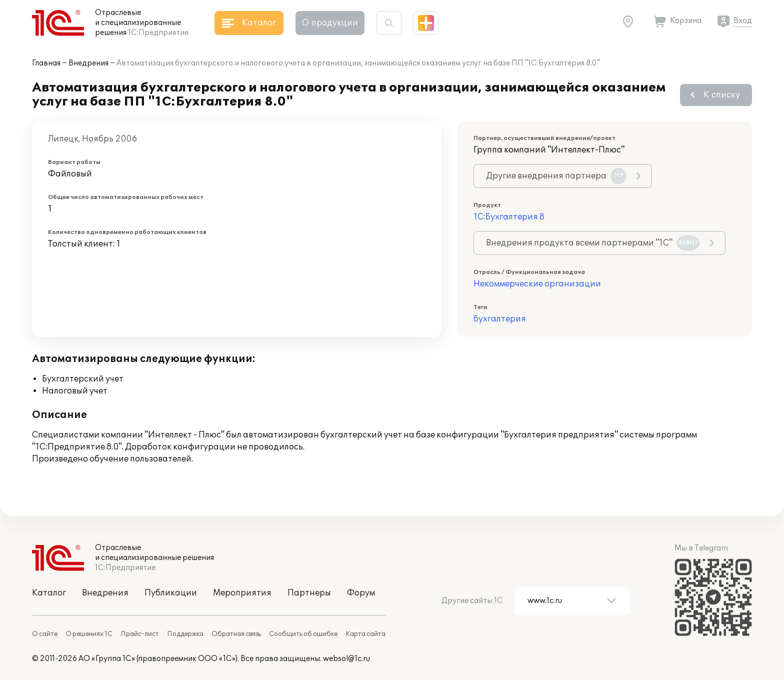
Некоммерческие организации (537, 284)
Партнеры (309, 593)
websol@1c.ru (346, 659)
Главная (46, 63)
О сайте (45, 634)
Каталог (49, 593)
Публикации (171, 593)
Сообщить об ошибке (303, 634)
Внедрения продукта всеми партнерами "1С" (593, 243)
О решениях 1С (89, 634)
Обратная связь (236, 634)
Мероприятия (242, 593)
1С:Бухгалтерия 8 (509, 217)
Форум (361, 593)
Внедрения (88, 63)
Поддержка (185, 634)
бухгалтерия (500, 319)
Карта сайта (365, 634)
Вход (743, 21)
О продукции (330, 23)
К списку (722, 95)
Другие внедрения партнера (556, 176)
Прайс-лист (140, 634)
